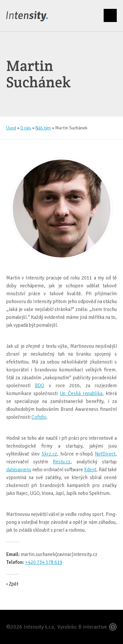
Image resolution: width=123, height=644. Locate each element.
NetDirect (105, 454)
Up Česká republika (81, 393)
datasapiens (19, 470)
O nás (26, 128)
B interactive (93, 627)
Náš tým (43, 128)
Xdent (90, 470)
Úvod (11, 128)
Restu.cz (62, 462)
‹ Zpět (12, 584)
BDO (40, 386)
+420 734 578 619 (44, 562)
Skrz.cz (49, 454)
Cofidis (39, 417)
